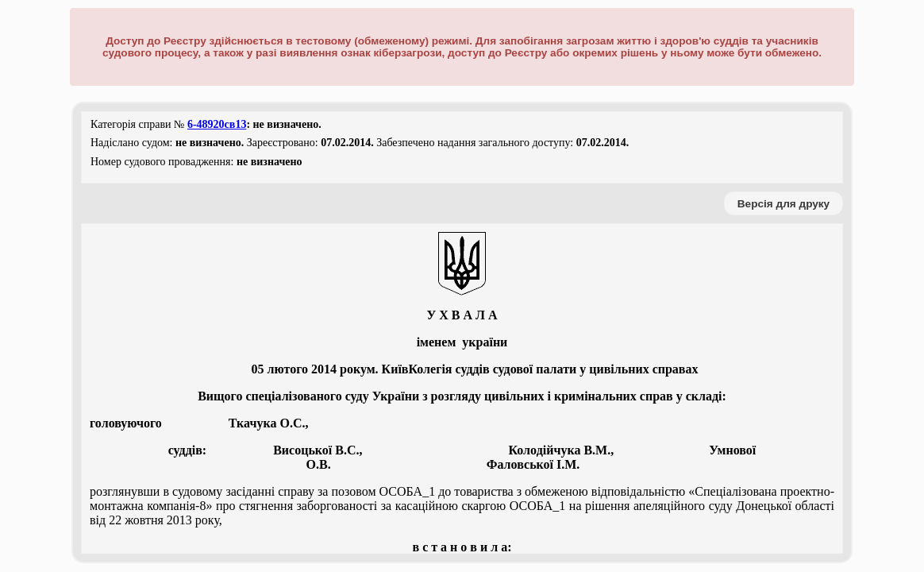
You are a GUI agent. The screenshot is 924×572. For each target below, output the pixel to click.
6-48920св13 (217, 124)
